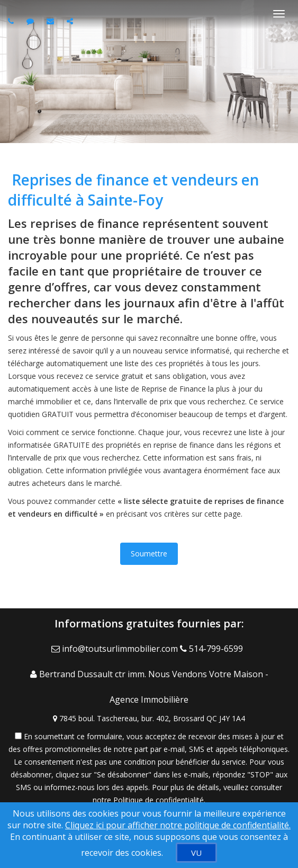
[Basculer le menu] (279, 14)
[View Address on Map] (149, 719)
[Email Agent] (116, 649)
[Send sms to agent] (31, 21)
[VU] (196, 853)
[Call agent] (12, 21)
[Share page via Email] (71, 21)
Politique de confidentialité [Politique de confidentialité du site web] (159, 800)
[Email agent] (52, 21)
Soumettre (149, 553)
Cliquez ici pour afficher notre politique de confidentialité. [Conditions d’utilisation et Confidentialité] (178, 825)
